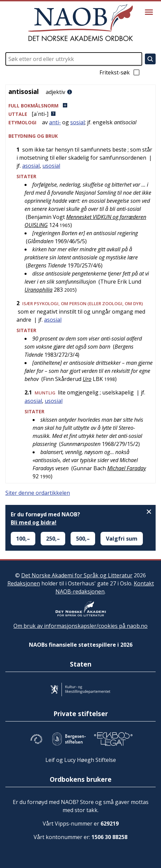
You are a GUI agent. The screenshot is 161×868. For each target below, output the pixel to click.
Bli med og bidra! (34, 522)
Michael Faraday (127, 468)
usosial (51, 166)
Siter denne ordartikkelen (38, 493)
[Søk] (150, 59)
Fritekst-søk (120, 72)
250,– (53, 539)
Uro (87, 379)
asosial (31, 166)
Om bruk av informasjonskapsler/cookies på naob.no (80, 626)
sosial (77, 122)
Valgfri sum (122, 539)
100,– (23, 539)
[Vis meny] (149, 12)
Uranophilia (38, 290)
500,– (83, 539)
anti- (55, 122)
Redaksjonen (24, 583)
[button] (80, 106)
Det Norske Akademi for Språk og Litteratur (77, 575)
